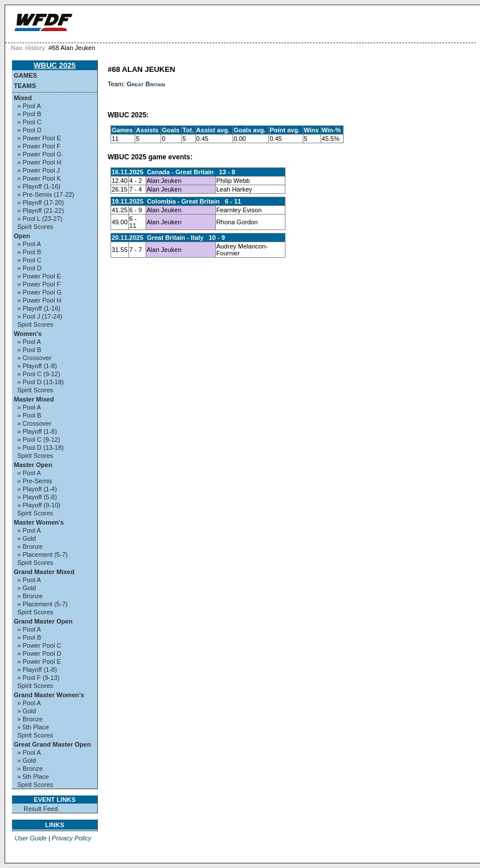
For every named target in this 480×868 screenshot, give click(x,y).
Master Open (33, 465)
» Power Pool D (39, 653)
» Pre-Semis (35, 481)
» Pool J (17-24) (40, 316)
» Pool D (29, 130)
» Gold (26, 538)
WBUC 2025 (55, 65)
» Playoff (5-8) (37, 497)
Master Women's (39, 522)
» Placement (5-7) (42, 555)
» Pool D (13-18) (41, 382)
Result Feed (41, 809)
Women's (28, 334)
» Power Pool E (39, 138)
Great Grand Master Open (52, 744)
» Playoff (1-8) (37, 366)
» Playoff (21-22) (41, 211)
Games (25, 75)
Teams (25, 86)
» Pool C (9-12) (39, 374)
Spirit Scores (35, 227)
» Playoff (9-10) (39, 505)
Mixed (23, 98)
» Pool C (29, 122)
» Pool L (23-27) (40, 219)
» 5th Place (33, 727)
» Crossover (34, 358)
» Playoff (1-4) (37, 489)
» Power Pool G (39, 154)
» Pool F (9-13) (38, 678)
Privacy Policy (71, 838)
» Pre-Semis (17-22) (46, 194)
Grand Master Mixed (44, 572)
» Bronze (30, 546)
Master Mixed (34, 399)
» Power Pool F (39, 146)
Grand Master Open (43, 621)
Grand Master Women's (49, 695)
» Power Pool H (39, 162)
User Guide (31, 838)
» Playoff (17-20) (41, 202)
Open (22, 236)
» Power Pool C (39, 645)
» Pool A (29, 106)
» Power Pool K (39, 178)
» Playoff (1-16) (39, 186)
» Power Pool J (39, 170)
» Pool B (29, 114)
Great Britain (146, 84)
